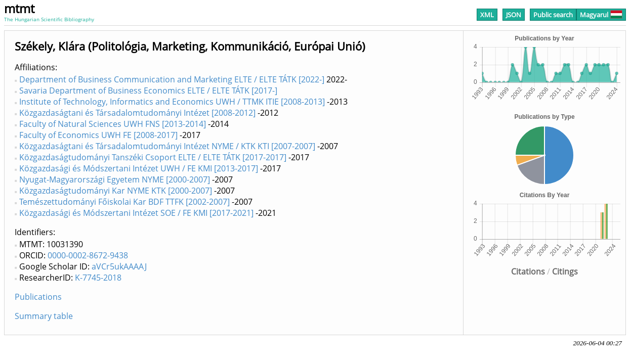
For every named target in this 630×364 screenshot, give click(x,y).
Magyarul (601, 15)
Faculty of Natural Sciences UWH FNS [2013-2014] (113, 124)
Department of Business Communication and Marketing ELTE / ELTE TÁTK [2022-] (172, 79)
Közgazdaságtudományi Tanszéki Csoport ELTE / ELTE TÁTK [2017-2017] (153, 157)
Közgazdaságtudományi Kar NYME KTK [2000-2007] (116, 191)
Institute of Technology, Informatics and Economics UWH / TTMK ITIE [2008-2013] (172, 102)
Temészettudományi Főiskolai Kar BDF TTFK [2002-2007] (124, 202)
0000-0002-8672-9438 (88, 255)
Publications (38, 297)
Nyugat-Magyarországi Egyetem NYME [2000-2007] (115, 179)
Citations (528, 271)
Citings (565, 271)
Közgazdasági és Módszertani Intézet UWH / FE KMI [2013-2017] (139, 168)
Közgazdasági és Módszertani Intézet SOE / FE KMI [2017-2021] (136, 213)
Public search (553, 15)
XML (487, 15)
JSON (514, 15)
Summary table (44, 316)
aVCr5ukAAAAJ (119, 266)
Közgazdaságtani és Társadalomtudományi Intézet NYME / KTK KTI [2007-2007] (167, 146)
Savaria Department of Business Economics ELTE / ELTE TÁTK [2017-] (148, 90)
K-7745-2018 (98, 278)
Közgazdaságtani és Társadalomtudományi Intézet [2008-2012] (137, 113)
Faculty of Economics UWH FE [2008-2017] (98, 135)
